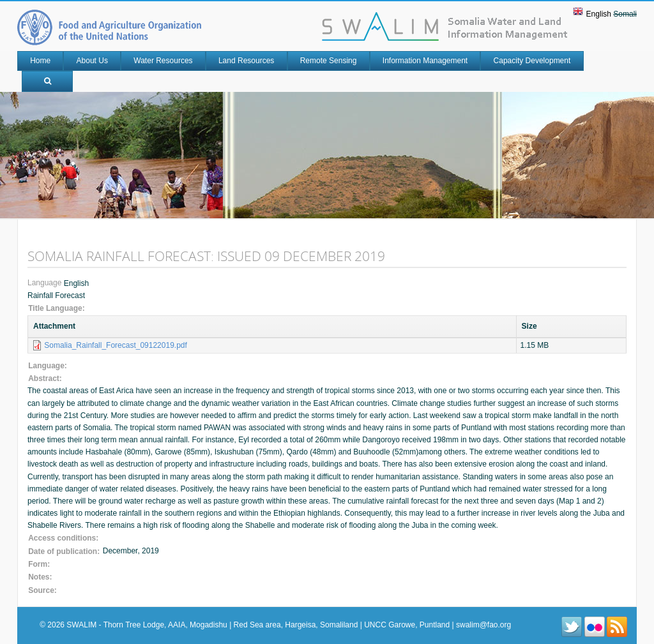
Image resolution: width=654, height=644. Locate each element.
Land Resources (246, 61)
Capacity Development (532, 61)
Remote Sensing (329, 61)
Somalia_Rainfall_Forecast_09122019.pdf (115, 345)
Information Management (425, 61)
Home (40, 61)
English (599, 14)
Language (46, 283)
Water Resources (163, 61)
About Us (92, 61)
